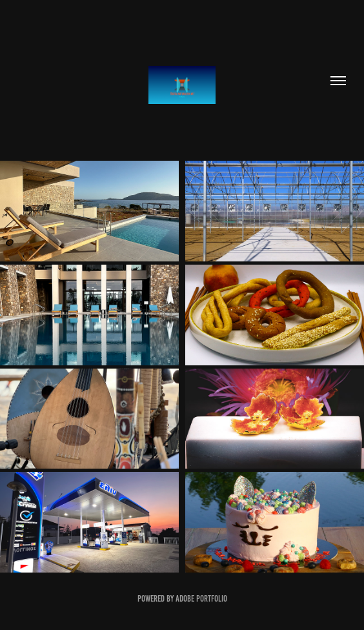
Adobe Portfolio (201, 599)
